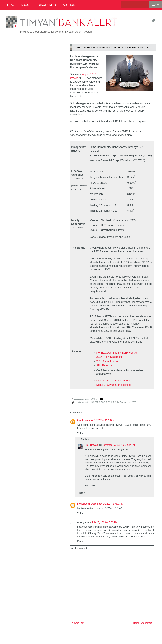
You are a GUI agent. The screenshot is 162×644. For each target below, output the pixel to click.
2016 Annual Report (108, 361)
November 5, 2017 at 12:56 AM (98, 420)
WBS (134, 402)
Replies (85, 439)
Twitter (153, 21)
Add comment (79, 548)
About (26, 5)
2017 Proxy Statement (109, 357)
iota (79, 420)
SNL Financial (104, 365)
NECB (102, 402)
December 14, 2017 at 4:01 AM (107, 504)
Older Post (146, 623)
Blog (10, 5)
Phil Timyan (91, 445)
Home (136, 623)
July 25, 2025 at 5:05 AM (104, 522)
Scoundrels (125, 402)
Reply (80, 432)
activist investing (83, 402)
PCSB (109, 402)
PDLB (116, 402)
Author (69, 5)
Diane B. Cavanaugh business (114, 385)
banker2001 (84, 504)
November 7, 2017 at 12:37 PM (119, 445)
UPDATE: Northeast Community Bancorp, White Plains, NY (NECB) (112, 48)
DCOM (95, 402)
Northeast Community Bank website (117, 353)
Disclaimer (47, 5)
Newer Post (78, 623)
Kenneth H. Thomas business (113, 381)
